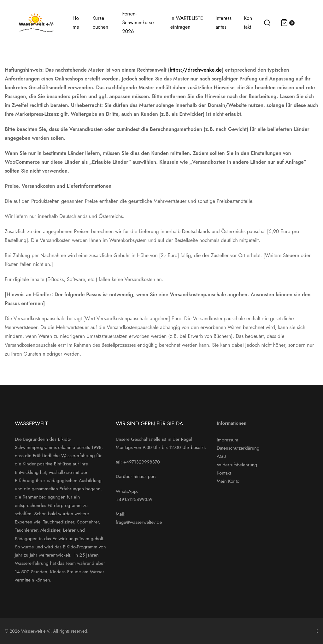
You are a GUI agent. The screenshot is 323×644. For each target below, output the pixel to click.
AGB (221, 456)
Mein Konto (228, 481)
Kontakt (224, 473)
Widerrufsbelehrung (237, 465)
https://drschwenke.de (196, 70)
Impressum (227, 440)
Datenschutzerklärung (238, 448)
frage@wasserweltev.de (139, 522)
